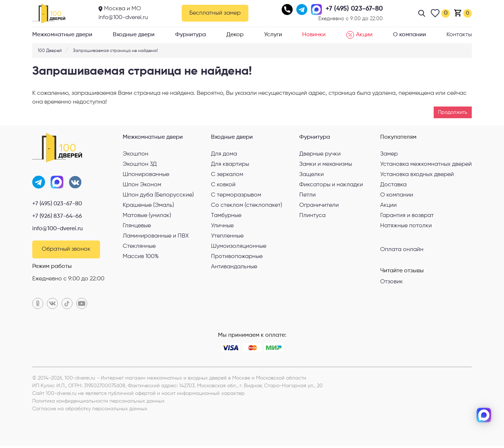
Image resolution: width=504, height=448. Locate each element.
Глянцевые (137, 226)
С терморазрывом (236, 195)
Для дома (224, 154)
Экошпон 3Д (140, 164)
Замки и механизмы (326, 164)
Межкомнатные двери (62, 35)
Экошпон (136, 154)
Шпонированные (146, 175)
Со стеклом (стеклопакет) (247, 205)
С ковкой (223, 185)
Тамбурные (226, 216)
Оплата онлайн (402, 249)
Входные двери (134, 35)
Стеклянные (139, 246)
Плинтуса (312, 216)
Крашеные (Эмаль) (148, 205)
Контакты (459, 35)
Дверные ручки (320, 154)
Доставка (393, 185)
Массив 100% (141, 257)
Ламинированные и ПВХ (156, 236)
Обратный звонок (66, 251)
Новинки (314, 35)
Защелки (312, 175)
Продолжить (453, 112)
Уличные (222, 226)
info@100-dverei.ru (123, 18)
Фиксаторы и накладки (331, 185)
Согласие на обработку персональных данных (90, 411)
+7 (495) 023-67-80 (57, 205)
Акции (359, 35)
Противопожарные (237, 257)
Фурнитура (190, 35)
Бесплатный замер (215, 13)
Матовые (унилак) (147, 216)
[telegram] (484, 391)
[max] (484, 415)
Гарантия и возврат (407, 216)
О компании (409, 35)
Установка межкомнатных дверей (426, 164)
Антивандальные (234, 267)
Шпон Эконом (142, 185)
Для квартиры (230, 164)
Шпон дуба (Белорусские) (158, 195)
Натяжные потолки (406, 226)
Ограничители (319, 205)
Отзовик (392, 282)
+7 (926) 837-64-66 (57, 217)
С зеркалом (227, 175)
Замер (389, 154)
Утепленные (227, 236)
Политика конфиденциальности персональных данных (98, 403)
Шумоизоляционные (239, 246)
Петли (307, 195)
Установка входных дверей (417, 175)
